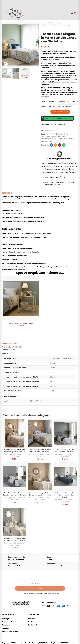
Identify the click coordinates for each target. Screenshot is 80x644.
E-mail (56, 145)
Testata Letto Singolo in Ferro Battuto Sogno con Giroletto (15, 451)
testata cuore (46, 141)
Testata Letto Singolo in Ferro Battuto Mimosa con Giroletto (40, 495)
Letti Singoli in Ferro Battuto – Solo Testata (15, 456)
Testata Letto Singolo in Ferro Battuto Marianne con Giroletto (15, 495)
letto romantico (64, 136)
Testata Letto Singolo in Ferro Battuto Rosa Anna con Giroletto (65, 496)
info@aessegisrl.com (19, 269)
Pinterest (60, 145)
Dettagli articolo (10, 344)
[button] (4, 45)
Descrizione (7, 193)
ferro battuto (63, 134)
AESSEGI (54, 136)
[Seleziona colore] (67, 102)
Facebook (51, 145)
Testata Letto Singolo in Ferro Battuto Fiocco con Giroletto (15, 540)
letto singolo (46, 136)
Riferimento (6, 348)
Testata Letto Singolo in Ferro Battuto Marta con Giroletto (65, 451)
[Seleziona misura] (67, 106)
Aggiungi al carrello (60, 112)
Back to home (77, 26)
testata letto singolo (49, 139)
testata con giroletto (65, 139)
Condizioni (6, 350)
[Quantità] (45, 112)
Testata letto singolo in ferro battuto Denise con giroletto (40, 451)
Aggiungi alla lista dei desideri (54, 124)
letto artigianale (52, 134)
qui (45, 263)
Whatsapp (64, 145)
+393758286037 (21, 600)
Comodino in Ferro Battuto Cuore (21, 323)
